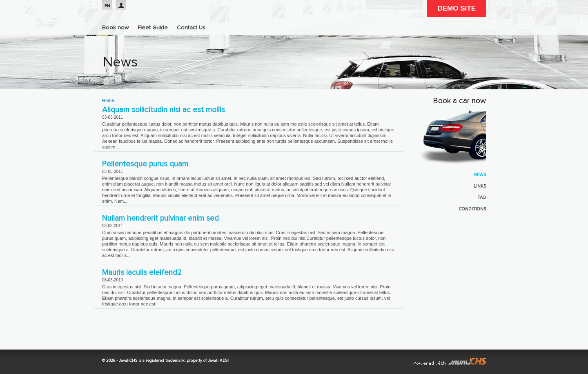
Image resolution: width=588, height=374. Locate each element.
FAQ (482, 198)
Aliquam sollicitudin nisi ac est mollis (164, 110)
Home (108, 100)
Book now (115, 28)
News (480, 175)
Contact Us (191, 28)
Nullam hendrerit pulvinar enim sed (160, 218)
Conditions (472, 209)
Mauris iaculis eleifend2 (142, 273)
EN (107, 6)
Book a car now (460, 101)
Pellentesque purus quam (145, 164)
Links (480, 186)
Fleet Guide (153, 28)
